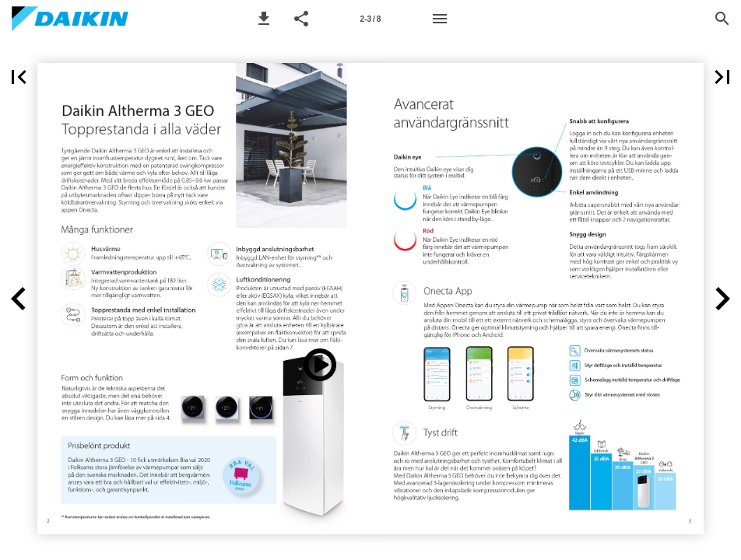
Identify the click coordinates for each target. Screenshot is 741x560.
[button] (264, 19)
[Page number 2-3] (370, 19)
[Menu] (440, 19)
